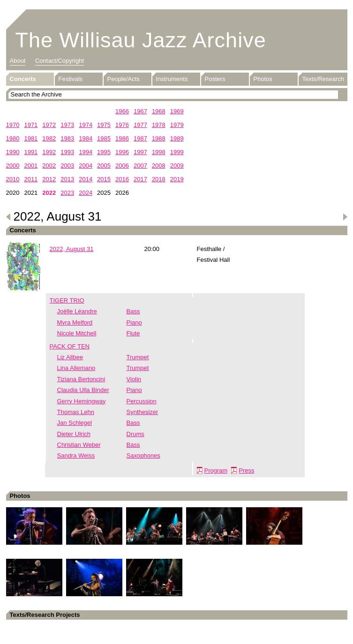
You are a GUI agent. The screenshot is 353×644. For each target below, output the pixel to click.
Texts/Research (323, 79)
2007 (140, 166)
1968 (159, 111)
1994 (86, 152)
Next (345, 217)
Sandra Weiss (76, 455)
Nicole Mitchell (77, 333)
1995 (104, 152)
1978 (159, 125)
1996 (122, 152)
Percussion (142, 401)
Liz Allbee (70, 357)
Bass (133, 311)
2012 (49, 179)
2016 (122, 179)
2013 (67, 179)
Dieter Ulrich (74, 434)
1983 (67, 138)
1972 (49, 125)
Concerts (23, 79)
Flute (133, 333)
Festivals (71, 79)
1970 (13, 125)
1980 (13, 138)
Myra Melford (75, 322)
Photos (263, 79)
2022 (49, 193)
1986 (122, 138)
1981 (31, 138)
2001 (31, 166)
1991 (31, 152)
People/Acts (124, 79)
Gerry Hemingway (82, 401)
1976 (122, 125)
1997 (140, 152)
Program (216, 470)
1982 (49, 138)
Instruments (172, 79)
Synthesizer (143, 412)
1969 (177, 111)
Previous (8, 217)
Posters (215, 79)
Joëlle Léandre (77, 311)
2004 (86, 166)
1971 (31, 125)
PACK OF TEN (70, 346)
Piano (134, 322)
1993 (67, 152)
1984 (86, 138)
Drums (135, 434)
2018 (159, 179)
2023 (67, 193)
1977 (140, 125)
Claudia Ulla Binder (83, 390)
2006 (122, 166)
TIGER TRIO (67, 300)
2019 (177, 179)
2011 (31, 179)
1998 (159, 152)
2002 (49, 166)
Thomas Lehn (76, 412)
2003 (67, 166)
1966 (122, 111)
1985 (104, 138)
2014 (86, 179)
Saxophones (143, 455)
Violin (134, 379)
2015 (104, 179)
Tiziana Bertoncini (81, 379)
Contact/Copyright (60, 61)
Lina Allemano (76, 368)
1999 (177, 152)
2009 (177, 166)
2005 (104, 166)
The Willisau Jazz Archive (141, 40)
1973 (67, 125)
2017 (140, 179)
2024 (86, 193)
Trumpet (138, 357)
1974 (86, 125)
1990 (13, 152)
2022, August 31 (72, 249)
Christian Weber (79, 445)
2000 (13, 166)
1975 (104, 125)
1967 (140, 111)
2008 (159, 166)
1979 (177, 125)
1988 (159, 138)
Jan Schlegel (75, 423)
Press (246, 470)
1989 (177, 138)
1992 (49, 152)
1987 (140, 138)
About (18, 61)
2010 (13, 179)
